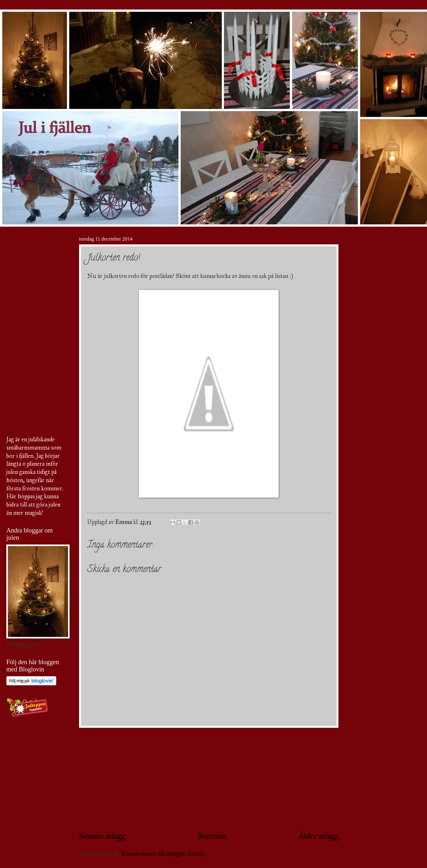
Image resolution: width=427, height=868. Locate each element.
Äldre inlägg (319, 836)
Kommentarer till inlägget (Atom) (163, 854)
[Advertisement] (209, 779)
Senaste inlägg (102, 836)
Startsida (212, 836)
